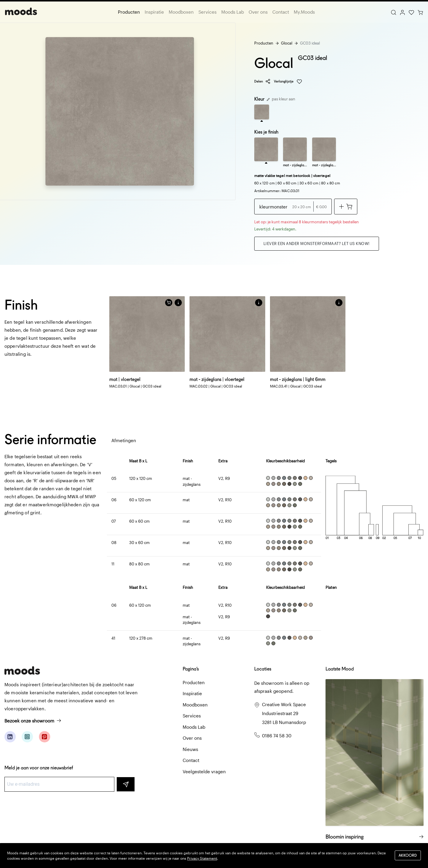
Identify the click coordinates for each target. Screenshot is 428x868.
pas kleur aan (281, 99)
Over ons (258, 12)
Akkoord (408, 855)
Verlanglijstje (288, 82)
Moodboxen (181, 12)
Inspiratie (154, 12)
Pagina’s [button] (191, 669)
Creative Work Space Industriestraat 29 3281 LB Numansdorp (284, 713)
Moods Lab (233, 12)
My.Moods (304, 12)
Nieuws (190, 749)
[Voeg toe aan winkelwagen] (346, 207)
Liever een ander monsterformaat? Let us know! (317, 244)
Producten (129, 12)
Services (207, 12)
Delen (262, 81)
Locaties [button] (263, 669)
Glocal (287, 43)
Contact (281, 12)
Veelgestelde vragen (204, 771)
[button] (178, 303)
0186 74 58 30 (277, 736)
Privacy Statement (202, 858)
